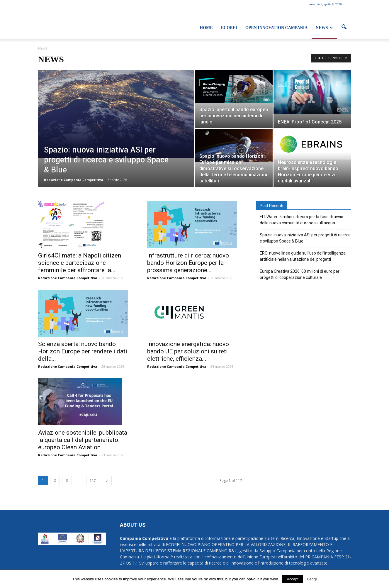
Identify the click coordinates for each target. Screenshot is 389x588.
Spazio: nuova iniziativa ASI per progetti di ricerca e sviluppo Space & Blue (305, 238)
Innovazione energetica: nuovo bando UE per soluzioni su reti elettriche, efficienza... (188, 351)
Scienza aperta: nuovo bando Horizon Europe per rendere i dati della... (83, 351)
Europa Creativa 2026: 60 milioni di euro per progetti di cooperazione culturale (300, 274)
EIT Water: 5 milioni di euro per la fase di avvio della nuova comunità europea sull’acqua (301, 220)
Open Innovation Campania (276, 28)
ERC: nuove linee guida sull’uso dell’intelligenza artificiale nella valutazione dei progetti (303, 256)
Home (206, 28)
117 (93, 481)
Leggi (312, 579)
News (324, 28)
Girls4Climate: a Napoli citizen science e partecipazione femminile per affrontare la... (80, 263)
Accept (293, 579)
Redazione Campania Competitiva (74, 180)
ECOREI (229, 28)
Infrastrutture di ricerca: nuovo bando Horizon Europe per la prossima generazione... (188, 263)
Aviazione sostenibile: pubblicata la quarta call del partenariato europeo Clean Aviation (83, 440)
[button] (344, 27)
